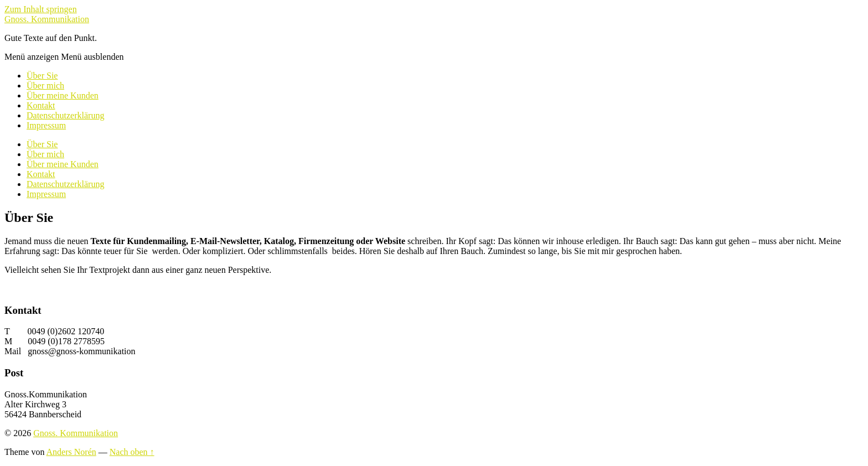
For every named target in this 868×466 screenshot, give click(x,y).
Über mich (45, 86)
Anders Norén (71, 452)
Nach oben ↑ (132, 452)
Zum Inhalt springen (41, 9)
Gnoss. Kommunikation (47, 19)
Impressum (46, 125)
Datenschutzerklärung (65, 115)
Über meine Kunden (63, 95)
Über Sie (42, 76)
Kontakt (41, 105)
